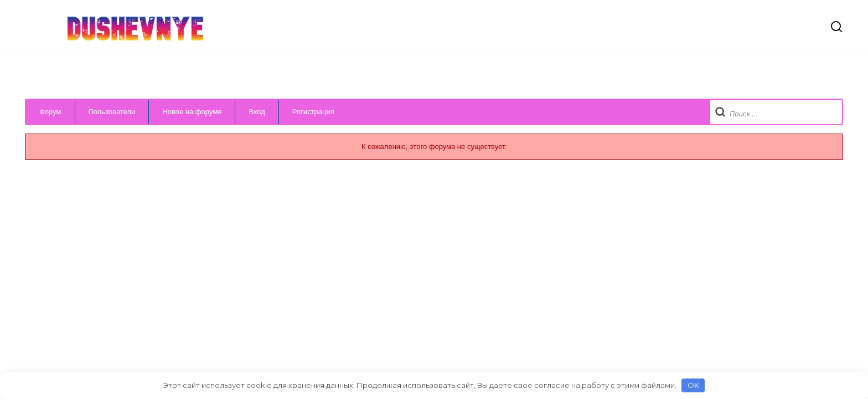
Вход (257, 112)
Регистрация (313, 112)
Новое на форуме (192, 112)
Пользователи (112, 112)
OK (693, 385)
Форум (50, 112)
